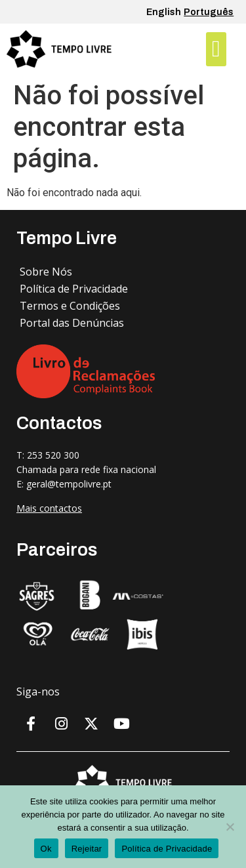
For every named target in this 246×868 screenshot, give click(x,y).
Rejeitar (87, 849)
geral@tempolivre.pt (69, 484)
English (164, 12)
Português (209, 12)
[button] (216, 50)
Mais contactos (49, 508)
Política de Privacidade (167, 849)
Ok (46, 849)
